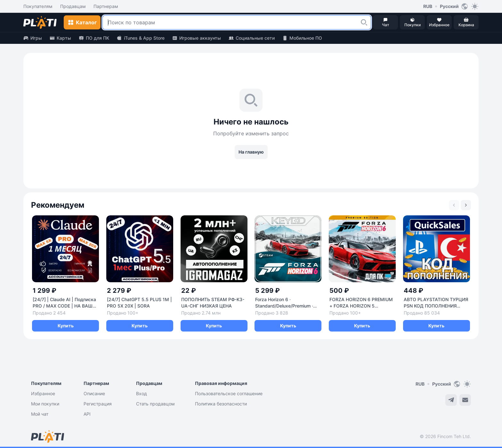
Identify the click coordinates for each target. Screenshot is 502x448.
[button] (364, 22)
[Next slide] (466, 205)
